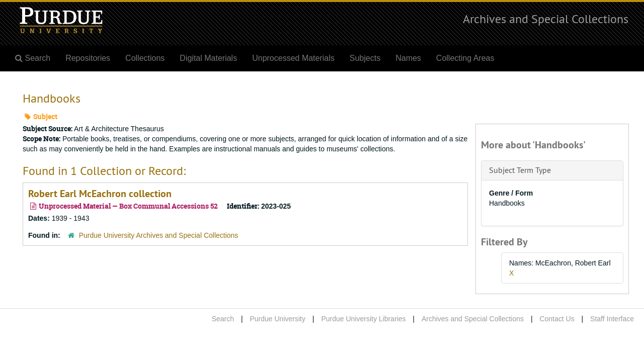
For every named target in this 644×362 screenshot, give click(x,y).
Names (408, 58)
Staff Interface (612, 319)
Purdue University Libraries (363, 319)
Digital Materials (208, 58)
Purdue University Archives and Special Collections (159, 235)
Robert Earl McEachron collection (100, 194)
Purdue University (277, 319)
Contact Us (557, 319)
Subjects (365, 58)
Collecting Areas (465, 58)
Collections (145, 58)
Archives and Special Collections (546, 19)
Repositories (88, 58)
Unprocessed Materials (293, 58)
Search (223, 319)
